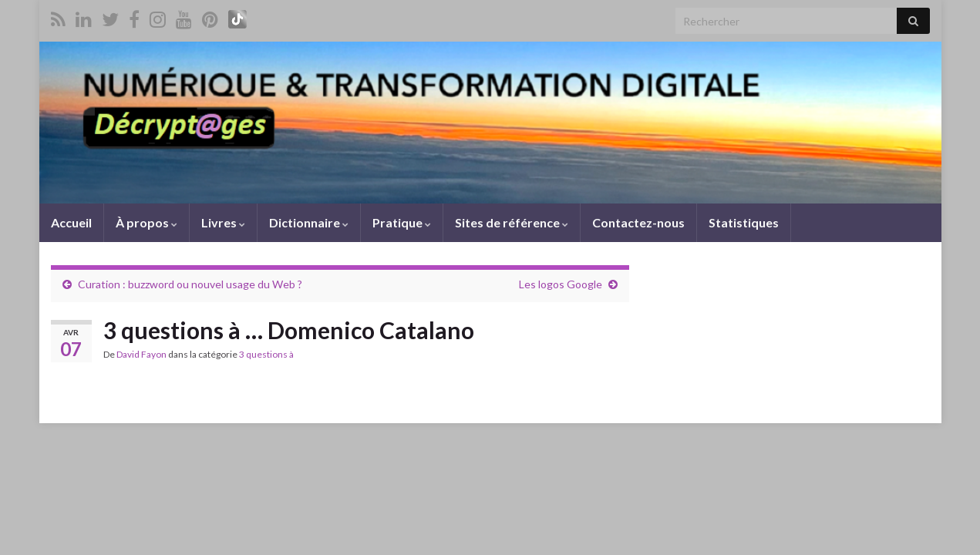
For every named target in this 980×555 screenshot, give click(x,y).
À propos (146, 222)
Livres (223, 222)
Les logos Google (561, 284)
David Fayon (141, 354)
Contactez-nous (638, 222)
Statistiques (744, 222)
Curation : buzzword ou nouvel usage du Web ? (190, 284)
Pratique (402, 222)
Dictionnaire (309, 222)
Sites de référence (512, 222)
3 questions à (266, 354)
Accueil (71, 222)
